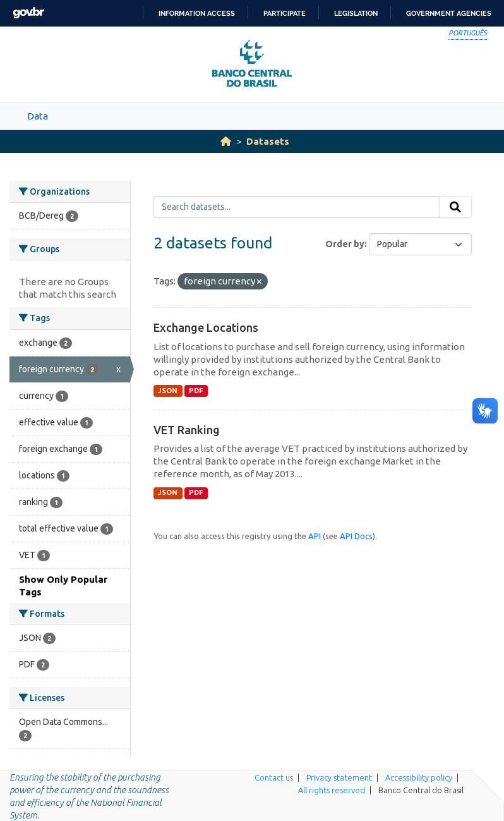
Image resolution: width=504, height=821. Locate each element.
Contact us (274, 777)
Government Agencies (449, 13)
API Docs (356, 536)
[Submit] (455, 207)
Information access (197, 13)
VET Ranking (187, 430)
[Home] (226, 141)
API (315, 536)
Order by (345, 244)
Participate (285, 13)
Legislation (356, 13)
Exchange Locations (206, 327)
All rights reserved (332, 790)
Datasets (268, 141)
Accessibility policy (419, 777)
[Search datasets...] (297, 207)
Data (38, 116)
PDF (196, 391)
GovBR (28, 13)
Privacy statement (339, 777)
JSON (168, 391)
